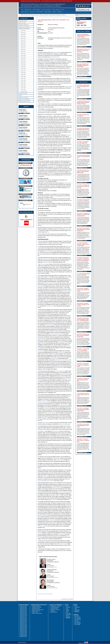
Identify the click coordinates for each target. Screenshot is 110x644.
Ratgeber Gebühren (48, 12)
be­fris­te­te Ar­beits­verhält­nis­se (56, 334)
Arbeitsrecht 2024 (23, 608)
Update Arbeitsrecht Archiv (25, 102)
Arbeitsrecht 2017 (23, 617)
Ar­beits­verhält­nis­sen (51, 413)
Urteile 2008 (23, 57)
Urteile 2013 (23, 48)
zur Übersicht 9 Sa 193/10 (67, 599)
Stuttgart (58, 15)
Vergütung (47, 300)
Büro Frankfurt (77, 617)
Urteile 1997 (23, 78)
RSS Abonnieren (22, 642)
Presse (63, 10)
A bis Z (67, 606)
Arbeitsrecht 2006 (23, 630)
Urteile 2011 (23, 52)
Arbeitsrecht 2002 (23, 635)
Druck (67, 608)
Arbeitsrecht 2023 (23, 610)
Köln (42, 15)
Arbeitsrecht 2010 (23, 626)
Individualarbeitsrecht (55, 607)
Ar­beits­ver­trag (44, 264)
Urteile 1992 (23, 88)
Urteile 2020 (23, 34)
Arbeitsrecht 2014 (23, 621)
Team (76, 608)
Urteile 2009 (23, 55)
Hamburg (32, 15)
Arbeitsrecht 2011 (23, 624)
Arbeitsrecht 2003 (23, 634)
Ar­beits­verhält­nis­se (51, 166)
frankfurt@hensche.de (25, 118)
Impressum (77, 610)
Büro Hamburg (78, 618)
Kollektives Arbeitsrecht (55, 610)
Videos (21, 96)
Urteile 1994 (23, 84)
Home (22, 10)
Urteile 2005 (23, 63)
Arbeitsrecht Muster (40, 12)
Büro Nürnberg (78, 623)
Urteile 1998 (23, 76)
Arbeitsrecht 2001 (23, 637)
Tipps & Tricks (32, 12)
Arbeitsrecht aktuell (28, 10)
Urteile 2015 (23, 44)
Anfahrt (21, 113)
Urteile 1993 (23, 86)
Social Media (68, 615)
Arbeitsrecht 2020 (23, 613)
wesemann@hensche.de (52, 588)
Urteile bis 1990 (24, 92)
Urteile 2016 (23, 42)
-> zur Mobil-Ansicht (24, 18)
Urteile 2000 (23, 73)
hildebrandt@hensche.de (52, 577)
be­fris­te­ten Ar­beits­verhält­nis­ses (62, 360)
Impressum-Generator (25, 12)
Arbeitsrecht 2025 (23, 607)
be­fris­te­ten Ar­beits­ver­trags (50, 283)
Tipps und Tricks (22, 23)
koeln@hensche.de (24, 135)
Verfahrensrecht (54, 612)
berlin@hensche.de (24, 112)
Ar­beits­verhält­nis (57, 52)
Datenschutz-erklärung (77, 611)
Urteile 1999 (23, 74)
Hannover (38, 15)
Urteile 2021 (23, 33)
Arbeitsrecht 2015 (23, 619)
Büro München (78, 622)
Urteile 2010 (23, 53)
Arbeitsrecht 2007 (23, 629)
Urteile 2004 (23, 65)
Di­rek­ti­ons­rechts (50, 306)
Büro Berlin (77, 616)
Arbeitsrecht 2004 (23, 633)
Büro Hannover (78, 620)
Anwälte (63, 15)
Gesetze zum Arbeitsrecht (46, 10)
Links (67, 612)
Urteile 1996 (23, 80)
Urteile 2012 (23, 50)
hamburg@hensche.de (25, 124)
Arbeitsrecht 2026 (23, 606)
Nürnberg (52, 15)
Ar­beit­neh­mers (54, 358)
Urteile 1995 (23, 82)
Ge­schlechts (46, 476)
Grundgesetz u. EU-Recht (56, 606)
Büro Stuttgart (77, 624)
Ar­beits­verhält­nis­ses (55, 57)
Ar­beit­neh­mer (41, 135)
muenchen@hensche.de (25, 141)
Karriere (67, 610)
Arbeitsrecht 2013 (23, 622)
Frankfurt (27, 15)
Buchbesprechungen (36, 606)
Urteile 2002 (23, 69)
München (47, 15)
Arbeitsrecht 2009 (23, 627)
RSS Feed (68, 613)
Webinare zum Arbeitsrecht (25, 100)
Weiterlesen (81, 47)
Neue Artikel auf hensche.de (38, 610)
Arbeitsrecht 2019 (23, 615)
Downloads (68, 607)
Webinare (54, 12)
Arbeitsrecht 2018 (23, 616)
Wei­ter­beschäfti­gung (48, 73)
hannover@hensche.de (25, 129)
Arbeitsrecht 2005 (23, 632)
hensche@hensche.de (52, 567)
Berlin (22, 15)
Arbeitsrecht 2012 (23, 623)
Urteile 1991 (23, 90)
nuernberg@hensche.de (25, 147)
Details (25, 113)
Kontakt (67, 611)
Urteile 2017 (23, 40)
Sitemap (68, 616)
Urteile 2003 (23, 67)
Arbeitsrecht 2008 (23, 628)
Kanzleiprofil (60, 12)
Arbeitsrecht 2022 (23, 611)
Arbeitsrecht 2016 (23, 618)
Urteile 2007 (23, 59)
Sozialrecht (53, 611)
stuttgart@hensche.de (25, 153)
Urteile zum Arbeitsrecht (56, 10)
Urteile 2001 (23, 71)
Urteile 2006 (23, 61)
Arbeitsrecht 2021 (23, 612)
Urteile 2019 (23, 36)
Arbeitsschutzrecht (54, 608)
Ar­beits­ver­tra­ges (54, 61)
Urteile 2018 (23, 38)
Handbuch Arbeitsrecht (36, 10)
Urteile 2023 (23, 31)
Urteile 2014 (23, 46)
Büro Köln (77, 621)
